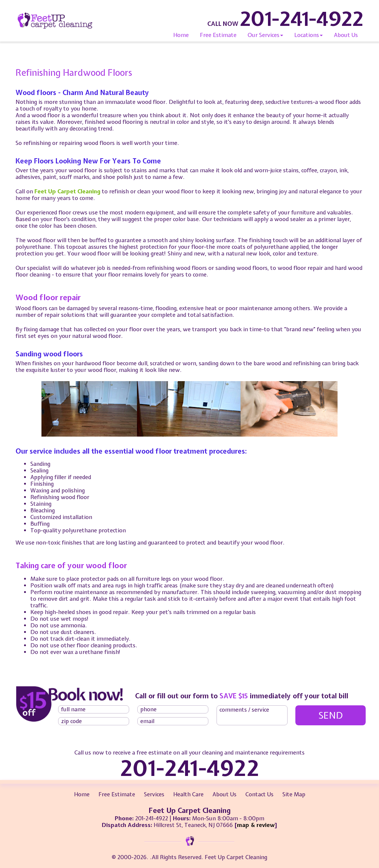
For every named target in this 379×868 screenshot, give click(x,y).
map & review (256, 825)
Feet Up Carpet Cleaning (67, 191)
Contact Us (259, 794)
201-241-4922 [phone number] (302, 18)
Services (154, 794)
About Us (346, 35)
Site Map (294, 794)
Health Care (188, 794)
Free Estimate (218, 35)
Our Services (265, 35)
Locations (308, 35)
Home (181, 35)
